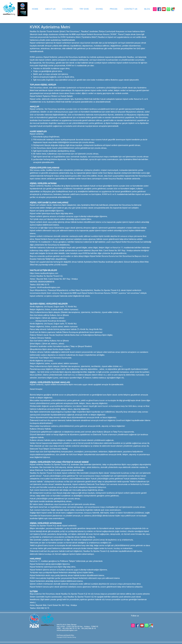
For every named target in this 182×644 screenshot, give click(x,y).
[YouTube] (164, 9)
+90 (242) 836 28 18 (88, 628)
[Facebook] (159, 9)
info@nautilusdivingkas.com (67, 630)
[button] (66, 637)
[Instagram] (155, 9)
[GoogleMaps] (173, 9)
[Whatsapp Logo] (168, 9)
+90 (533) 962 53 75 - (70, 628)
